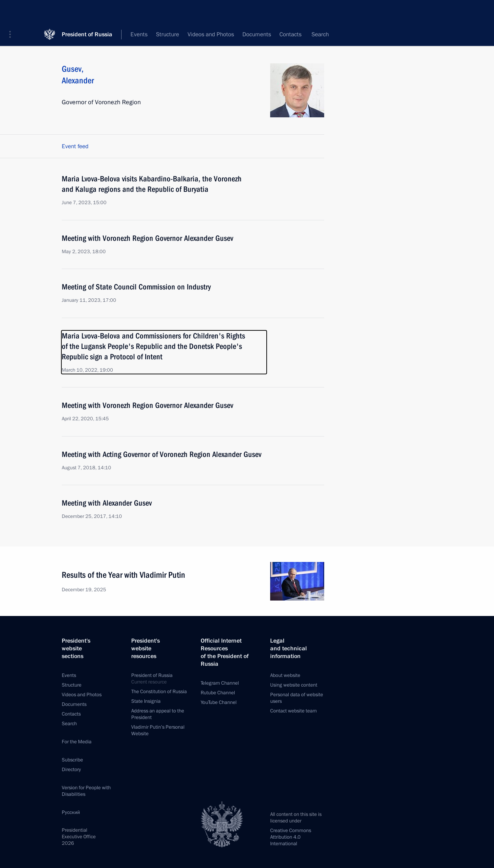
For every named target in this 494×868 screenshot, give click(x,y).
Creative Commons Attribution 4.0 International (291, 837)
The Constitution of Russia (159, 692)
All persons (310, 35)
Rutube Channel (218, 693)
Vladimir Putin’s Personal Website (158, 730)
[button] (13, 12)
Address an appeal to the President (158, 714)
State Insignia (146, 701)
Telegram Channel (220, 683)
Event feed (75, 146)
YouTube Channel (219, 702)
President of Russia (87, 11)
